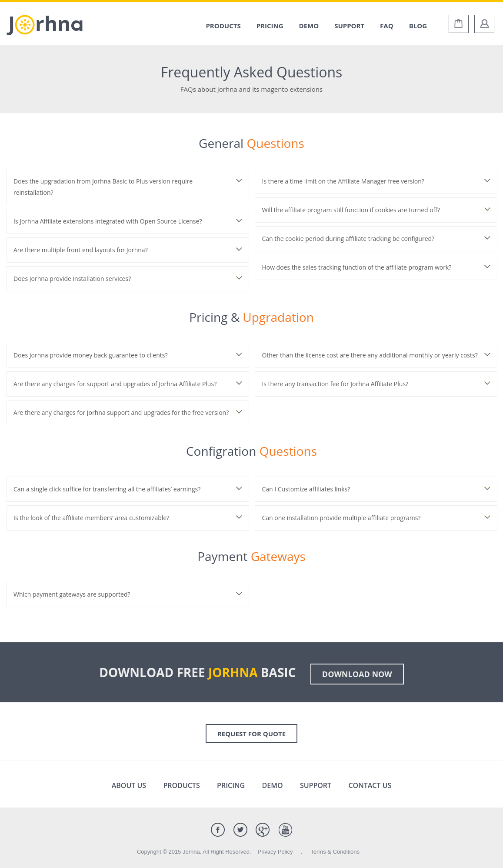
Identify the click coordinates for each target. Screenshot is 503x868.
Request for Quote (251, 734)
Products (223, 26)
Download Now (357, 674)
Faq (387, 26)
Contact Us (370, 785)
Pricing (270, 26)
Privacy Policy (275, 852)
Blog (418, 26)
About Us (129, 785)
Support (349, 26)
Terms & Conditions (335, 852)
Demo (309, 26)
